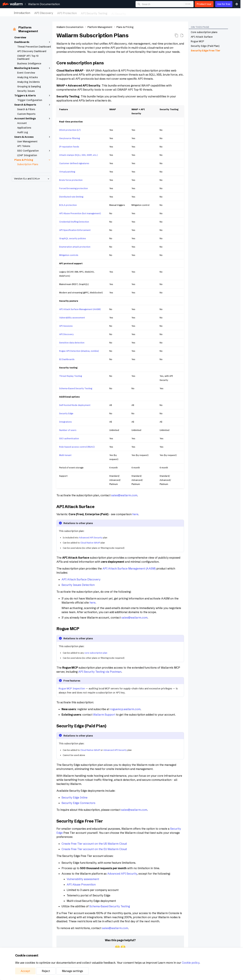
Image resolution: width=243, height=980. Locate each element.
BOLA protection (68, 205)
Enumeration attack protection (75, 247)
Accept (25, 971)
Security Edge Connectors (78, 803)
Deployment (138, 13)
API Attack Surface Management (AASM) (80, 309)
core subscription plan (96, 653)
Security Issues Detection (78, 585)
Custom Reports (26, 114)
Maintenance (159, 13)
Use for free (224, 4)
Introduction (22, 13)
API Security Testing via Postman (100, 672)
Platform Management (206, 13)
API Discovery (44, 13)
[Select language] (237, 4)
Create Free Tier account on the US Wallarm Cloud (94, 844)
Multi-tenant (65, 455)
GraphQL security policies (73, 238)
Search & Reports (33, 105)
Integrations (179, 13)
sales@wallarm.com (124, 495)
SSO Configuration (34, 151)
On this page (200, 27)
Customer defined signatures (74, 163)
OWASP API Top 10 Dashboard (28, 57)
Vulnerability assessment (72, 318)
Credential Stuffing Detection (74, 222)
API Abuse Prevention (81, 884)
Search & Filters (26, 109)
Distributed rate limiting (71, 197)
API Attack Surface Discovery (81, 579)
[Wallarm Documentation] (13, 4)
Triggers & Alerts (33, 96)
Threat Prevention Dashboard (34, 47)
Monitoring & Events (33, 68)
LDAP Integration (27, 155)
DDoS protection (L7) (70, 130)
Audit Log (23, 132)
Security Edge (66, 413)
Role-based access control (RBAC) (77, 447)
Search (146, 4)
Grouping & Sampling (29, 86)
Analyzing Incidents (28, 82)
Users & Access (33, 137)
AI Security (119, 13)
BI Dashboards (67, 359)
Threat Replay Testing (71, 376)
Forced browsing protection (73, 188)
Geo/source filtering (69, 138)
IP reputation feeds (69, 147)
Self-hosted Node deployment (75, 405)
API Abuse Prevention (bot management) (80, 213)
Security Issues (26, 91)
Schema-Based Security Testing (76, 388)
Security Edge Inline (75, 797)
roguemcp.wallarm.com (125, 709)
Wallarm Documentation (44, 4)
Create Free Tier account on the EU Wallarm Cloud (94, 849)
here (135, 514)
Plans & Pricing (33, 160)
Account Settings (33, 118)
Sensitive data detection (72, 343)
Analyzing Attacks (28, 77)
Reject (46, 971)
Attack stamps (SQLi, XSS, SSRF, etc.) (78, 155)
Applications (24, 128)
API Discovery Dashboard (32, 51)
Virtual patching (67, 172)
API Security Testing (94, 13)
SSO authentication (69, 438)
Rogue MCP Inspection (72, 689)
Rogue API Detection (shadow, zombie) (79, 351)
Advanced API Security (91, 538)
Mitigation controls (69, 255)
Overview (20, 37)
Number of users (68, 430)
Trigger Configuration (30, 100)
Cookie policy (191, 963)
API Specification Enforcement (75, 230)
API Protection (67, 13)
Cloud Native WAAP (90, 543)
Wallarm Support (104, 715)
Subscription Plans (28, 164)
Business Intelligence (29, 64)
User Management (27, 141)
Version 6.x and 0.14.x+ (32, 179)
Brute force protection (71, 180)
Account (22, 123)
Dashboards (33, 42)
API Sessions (66, 326)
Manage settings (72, 971)
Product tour (204, 4)
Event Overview (26, 73)
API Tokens (24, 146)
